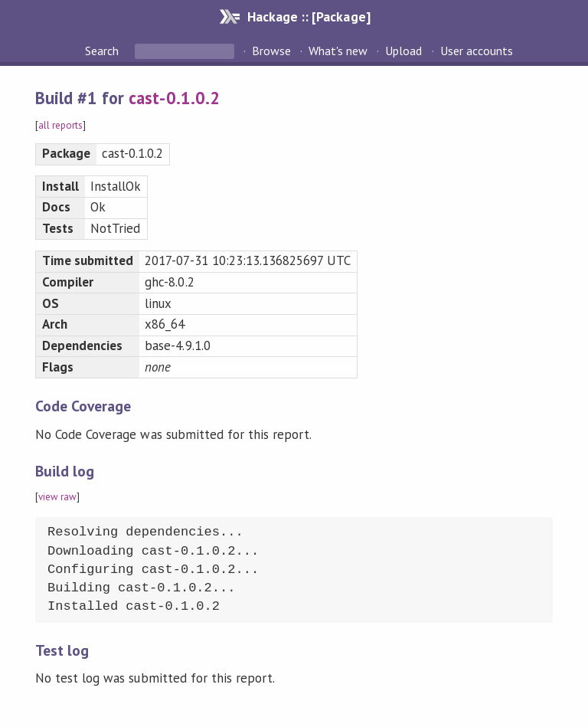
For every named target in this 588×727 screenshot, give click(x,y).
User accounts (477, 51)
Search (103, 51)
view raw (57, 497)
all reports (60, 125)
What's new (338, 51)
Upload (403, 51)
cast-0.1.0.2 (174, 98)
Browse (271, 51)
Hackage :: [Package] (309, 16)
